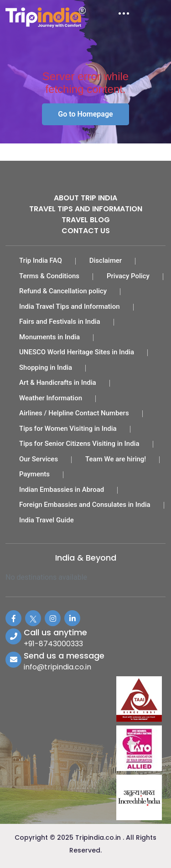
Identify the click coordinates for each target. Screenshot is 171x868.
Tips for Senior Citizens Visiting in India (79, 444)
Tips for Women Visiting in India (68, 429)
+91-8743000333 (53, 644)
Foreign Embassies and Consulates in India (85, 505)
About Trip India (85, 198)
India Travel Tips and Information (70, 306)
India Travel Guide (47, 520)
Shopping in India (46, 368)
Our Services (39, 459)
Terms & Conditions (49, 276)
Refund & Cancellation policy (63, 291)
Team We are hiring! (116, 459)
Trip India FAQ (41, 260)
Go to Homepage (85, 114)
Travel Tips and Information (86, 209)
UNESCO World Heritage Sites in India (77, 352)
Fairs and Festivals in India (60, 322)
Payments (34, 474)
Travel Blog (86, 220)
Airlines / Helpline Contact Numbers (74, 413)
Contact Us (86, 231)
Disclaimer (106, 260)
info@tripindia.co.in (57, 667)
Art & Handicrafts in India (58, 383)
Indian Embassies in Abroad (62, 490)
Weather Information (51, 398)
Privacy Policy (128, 276)
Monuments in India (49, 337)
